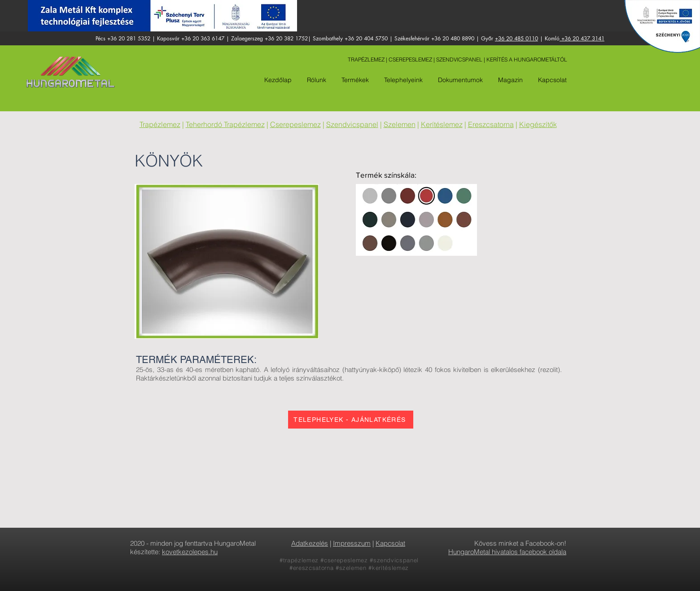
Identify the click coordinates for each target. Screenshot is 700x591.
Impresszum (352, 543)
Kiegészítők (538, 124)
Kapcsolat (390, 543)
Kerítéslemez (442, 124)
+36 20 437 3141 (582, 38)
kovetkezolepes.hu (190, 552)
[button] (402, 80)
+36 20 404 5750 (366, 38)
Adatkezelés (310, 543)
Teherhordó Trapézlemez (225, 124)
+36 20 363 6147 (203, 38)
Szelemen (400, 124)
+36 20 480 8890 (453, 38)
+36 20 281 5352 (129, 38)
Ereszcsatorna (491, 124)
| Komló (549, 38)
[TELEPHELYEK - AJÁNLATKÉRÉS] (351, 420)
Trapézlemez (160, 124)
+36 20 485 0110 (516, 38)
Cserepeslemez (295, 124)
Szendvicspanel (352, 124)
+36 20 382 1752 (286, 38)
